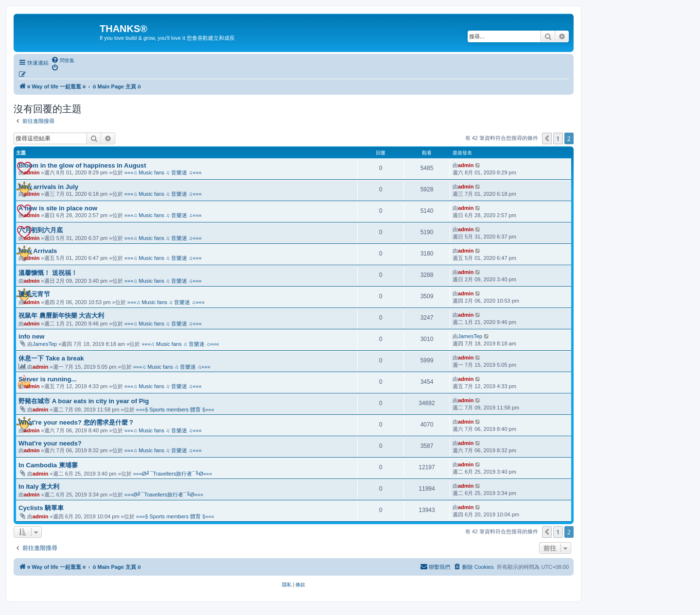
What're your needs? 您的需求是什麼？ (76, 422)
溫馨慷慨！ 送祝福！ (48, 273)
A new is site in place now (58, 208)
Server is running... (47, 379)
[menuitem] (63, 60)
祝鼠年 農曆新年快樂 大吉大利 (61, 316)
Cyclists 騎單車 (41, 508)
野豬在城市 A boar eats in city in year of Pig (84, 401)
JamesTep (45, 344)
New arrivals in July (48, 187)
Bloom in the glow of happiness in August (82, 165)
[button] (547, 138)
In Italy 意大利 (39, 487)
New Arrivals (38, 251)
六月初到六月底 (41, 230)
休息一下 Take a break (51, 358)
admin (32, 172)
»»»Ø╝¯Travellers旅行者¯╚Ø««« (173, 474)
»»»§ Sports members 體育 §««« (175, 410)
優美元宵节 (34, 294)
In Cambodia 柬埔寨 (48, 465)
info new (31, 336)
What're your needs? (50, 443)
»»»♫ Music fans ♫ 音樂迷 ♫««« (163, 172)
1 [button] (558, 138)
